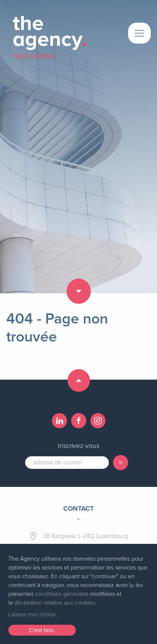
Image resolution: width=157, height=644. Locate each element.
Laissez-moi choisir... (34, 614)
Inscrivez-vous (78, 446)
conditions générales (62, 594)
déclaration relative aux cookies (54, 603)
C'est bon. (42, 630)
